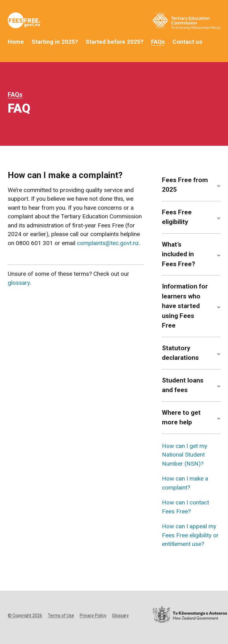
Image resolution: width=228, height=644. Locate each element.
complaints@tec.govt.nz (108, 243)
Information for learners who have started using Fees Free (185, 306)
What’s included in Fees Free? (179, 254)
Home (16, 42)
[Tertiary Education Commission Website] (186, 22)
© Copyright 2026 (25, 615)
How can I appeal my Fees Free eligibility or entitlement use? (190, 535)
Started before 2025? (114, 42)
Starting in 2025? (55, 42)
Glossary (120, 615)
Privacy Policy (93, 615)
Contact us (187, 42)
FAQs (158, 42)
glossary (19, 283)
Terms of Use (61, 615)
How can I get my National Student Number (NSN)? (185, 455)
